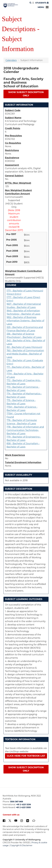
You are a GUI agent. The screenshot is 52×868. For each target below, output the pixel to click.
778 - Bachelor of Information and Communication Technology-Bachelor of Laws (25, 430)
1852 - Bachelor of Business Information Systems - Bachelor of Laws (25, 321)
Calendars (11, 60)
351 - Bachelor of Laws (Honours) (24, 347)
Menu (43, 7)
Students (42, 3)
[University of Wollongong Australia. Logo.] (11, 5)
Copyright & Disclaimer (21, 845)
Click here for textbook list (26, 756)
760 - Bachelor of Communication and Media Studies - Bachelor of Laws (25, 354)
